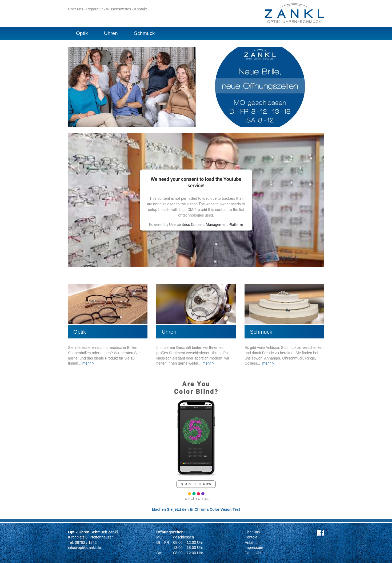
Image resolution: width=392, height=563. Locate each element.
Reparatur (94, 9)
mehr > (88, 363)
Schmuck (145, 33)
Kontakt (140, 9)
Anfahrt (251, 542)
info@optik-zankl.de (84, 548)
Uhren (111, 33)
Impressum (254, 548)
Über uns (76, 9)
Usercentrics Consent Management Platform (206, 224)
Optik (82, 33)
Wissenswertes (118, 9)
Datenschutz (255, 553)
